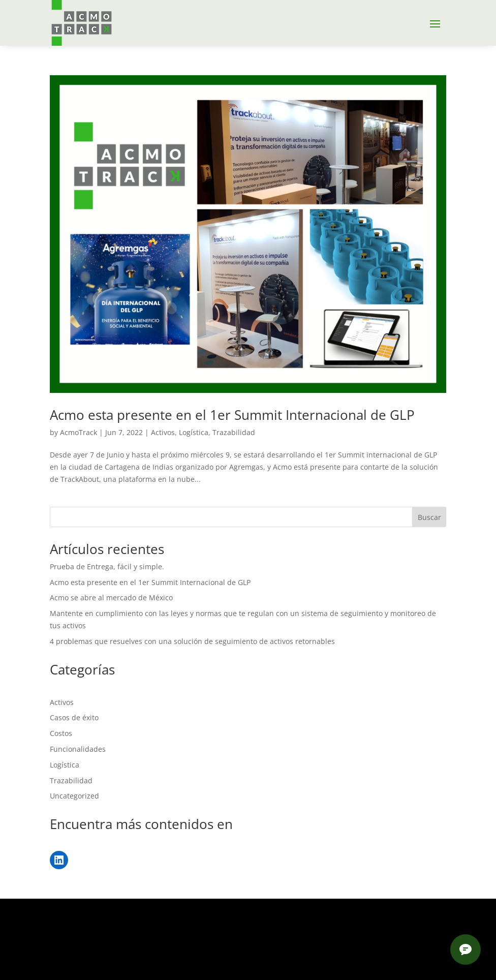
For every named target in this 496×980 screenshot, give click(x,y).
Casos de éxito (74, 717)
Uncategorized (74, 796)
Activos (163, 432)
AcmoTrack (79, 432)
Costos (61, 733)
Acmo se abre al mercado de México (111, 598)
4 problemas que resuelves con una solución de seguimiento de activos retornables (192, 641)
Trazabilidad (234, 432)
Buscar (429, 517)
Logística (194, 432)
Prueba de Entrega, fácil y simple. (107, 566)
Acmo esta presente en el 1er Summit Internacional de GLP (232, 415)
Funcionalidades (78, 749)
